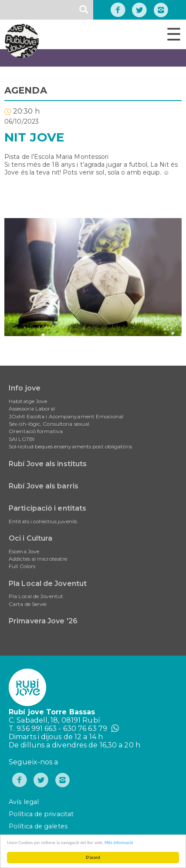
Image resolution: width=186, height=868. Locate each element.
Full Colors (22, 566)
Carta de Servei (28, 604)
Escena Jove (24, 551)
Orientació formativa (36, 431)
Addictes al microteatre (38, 559)
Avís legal (24, 802)
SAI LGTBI (22, 439)
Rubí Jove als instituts (48, 464)
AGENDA (26, 90)
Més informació (119, 843)
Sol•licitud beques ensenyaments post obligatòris (70, 446)
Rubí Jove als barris (44, 486)
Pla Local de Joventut (48, 584)
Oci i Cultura (30, 538)
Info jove (25, 388)
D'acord (93, 857)
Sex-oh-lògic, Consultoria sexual (49, 424)
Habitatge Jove (28, 401)
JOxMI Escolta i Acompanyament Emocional (66, 416)
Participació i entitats (47, 508)
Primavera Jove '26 (43, 621)
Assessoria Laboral (32, 409)
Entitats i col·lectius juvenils (43, 521)
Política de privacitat (41, 814)
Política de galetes (38, 826)
